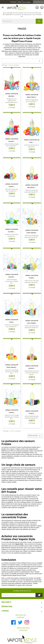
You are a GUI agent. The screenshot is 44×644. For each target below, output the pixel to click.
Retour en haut (35, 436)
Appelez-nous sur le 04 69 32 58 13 (23, 629)
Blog (20, 2)
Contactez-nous (38, 2)
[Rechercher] (22, 21)
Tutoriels (13, 2)
